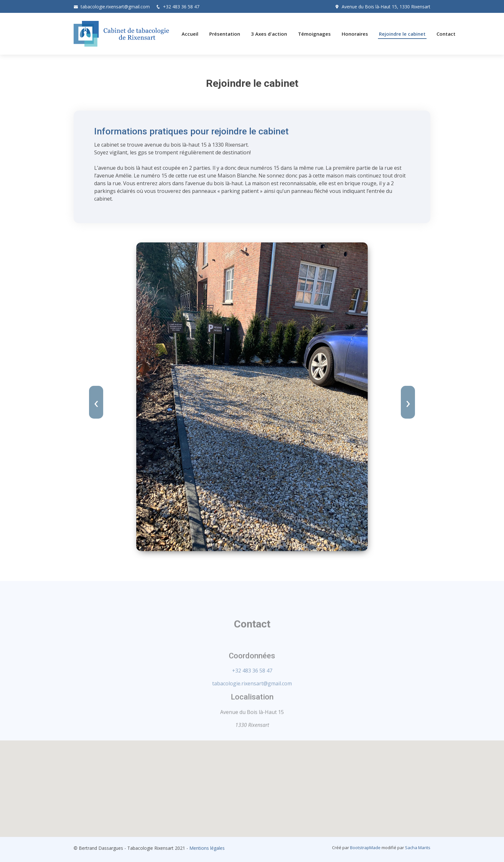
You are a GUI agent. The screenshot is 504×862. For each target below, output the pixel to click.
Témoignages (314, 34)
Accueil (190, 34)
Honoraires (355, 34)
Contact (446, 34)
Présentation (225, 34)
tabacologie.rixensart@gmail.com (115, 7)
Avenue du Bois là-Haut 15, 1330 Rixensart (386, 7)
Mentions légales (207, 848)
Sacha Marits (418, 848)
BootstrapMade (365, 848)
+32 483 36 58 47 (181, 7)
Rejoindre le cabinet (402, 34)
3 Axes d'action (269, 34)
